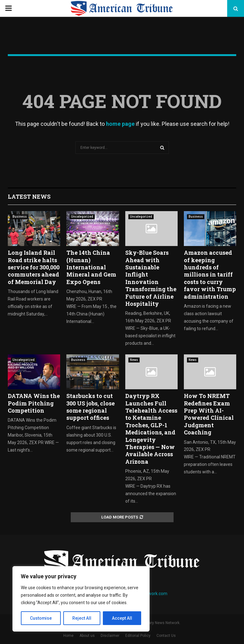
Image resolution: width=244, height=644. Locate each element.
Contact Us (166, 636)
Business (20, 217)
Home (68, 636)
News (134, 360)
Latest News (29, 197)
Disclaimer (110, 636)
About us (87, 636)
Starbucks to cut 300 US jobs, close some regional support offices (91, 407)
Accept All (122, 618)
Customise (41, 618)
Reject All (82, 618)
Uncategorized (82, 217)
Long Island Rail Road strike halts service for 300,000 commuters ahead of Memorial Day (34, 267)
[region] (81, 599)
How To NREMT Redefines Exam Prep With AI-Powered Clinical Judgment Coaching (209, 414)
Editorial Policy (138, 636)
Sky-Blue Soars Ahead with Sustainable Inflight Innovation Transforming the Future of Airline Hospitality (151, 278)
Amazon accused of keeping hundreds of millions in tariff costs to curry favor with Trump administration (210, 274)
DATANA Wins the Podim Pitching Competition (34, 403)
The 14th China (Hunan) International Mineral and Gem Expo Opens (91, 267)
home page (120, 124)
